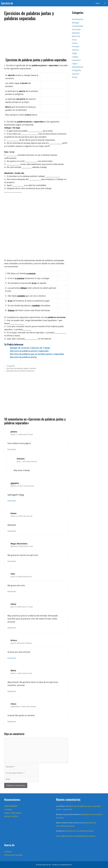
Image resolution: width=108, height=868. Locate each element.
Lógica (75, 63)
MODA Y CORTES (11, 816)
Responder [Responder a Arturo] (12, 658)
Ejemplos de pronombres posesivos (20, 371)
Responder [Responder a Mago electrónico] (12, 561)
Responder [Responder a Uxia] (12, 591)
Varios (75, 77)
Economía (76, 29)
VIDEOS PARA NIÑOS (13, 813)
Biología (76, 23)
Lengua (75, 57)
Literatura (76, 60)
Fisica (74, 40)
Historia (75, 50)
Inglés (75, 53)
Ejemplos (76, 33)
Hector (59, 836)
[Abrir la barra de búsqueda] (105, 3)
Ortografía (11, 366)
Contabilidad (78, 26)
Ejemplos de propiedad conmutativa (80, 836)
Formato (76, 46)
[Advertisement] (36, 38)
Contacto (8, 852)
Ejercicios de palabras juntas (23, 357)
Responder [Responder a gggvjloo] (12, 501)
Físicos (75, 43)
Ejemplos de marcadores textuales (79, 831)
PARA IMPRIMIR (11, 806)
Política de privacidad (13, 855)
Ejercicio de (7, 3)
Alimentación (78, 19)
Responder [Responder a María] (12, 691)
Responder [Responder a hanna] (12, 531)
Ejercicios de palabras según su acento (21, 368)
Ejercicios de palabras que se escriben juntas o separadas (37, 354)
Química (76, 74)
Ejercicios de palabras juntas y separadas (29, 351)
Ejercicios (76, 36)
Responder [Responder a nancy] (12, 628)
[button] (96, 3)
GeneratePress (66, 865)
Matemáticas (78, 67)
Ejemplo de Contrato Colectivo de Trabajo (30, 348)
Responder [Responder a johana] (12, 449)
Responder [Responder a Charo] (12, 721)
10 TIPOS (8, 810)
